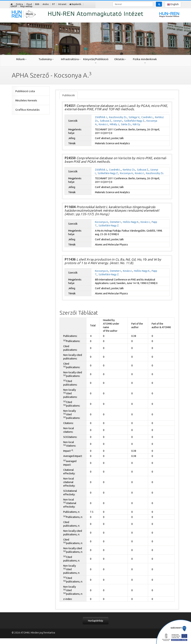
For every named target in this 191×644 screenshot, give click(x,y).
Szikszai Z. (106, 121)
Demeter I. (116, 222)
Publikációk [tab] (69, 95)
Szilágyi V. (134, 117)
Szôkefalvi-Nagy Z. (135, 121)
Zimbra (19, 4)
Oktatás (120, 59)
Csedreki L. (147, 117)
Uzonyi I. (118, 121)
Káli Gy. (137, 124)
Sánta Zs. (126, 124)
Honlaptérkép (96, 621)
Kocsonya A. (127, 173)
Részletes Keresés (26, 100)
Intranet (62, 4)
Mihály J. (115, 124)
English (173, 4)
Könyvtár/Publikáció (96, 60)
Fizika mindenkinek (145, 60)
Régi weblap (26, 6)
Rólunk (21, 59)
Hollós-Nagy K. (131, 222)
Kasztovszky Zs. (118, 117)
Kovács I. (103, 124)
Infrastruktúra (71, 59)
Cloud (29, 4)
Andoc (46, 4)
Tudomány (46, 59)
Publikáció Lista (25, 91)
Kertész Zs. (129, 170)
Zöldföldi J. (101, 117)
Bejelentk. (76, 4)
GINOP (14, 6)
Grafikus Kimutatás (27, 110)
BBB (37, 4)
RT (54, 4)
